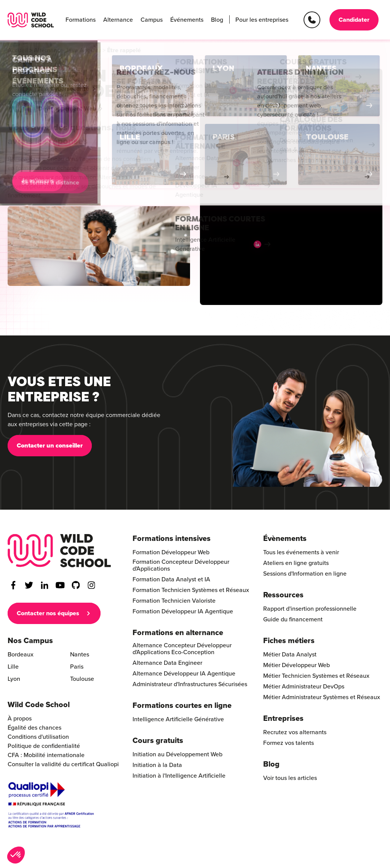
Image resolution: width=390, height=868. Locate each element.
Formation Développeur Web (171, 552)
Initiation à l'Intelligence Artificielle (179, 776)
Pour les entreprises (262, 20)
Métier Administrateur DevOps (304, 687)
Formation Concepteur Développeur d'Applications (181, 565)
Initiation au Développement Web (177, 754)
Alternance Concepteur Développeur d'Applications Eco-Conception (182, 649)
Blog (217, 20)
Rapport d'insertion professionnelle (310, 609)
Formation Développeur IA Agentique (183, 611)
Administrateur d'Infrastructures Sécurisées (190, 684)
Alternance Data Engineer (167, 663)
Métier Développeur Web (296, 665)
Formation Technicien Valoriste (174, 601)
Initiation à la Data (157, 765)
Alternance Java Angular (67, 50)
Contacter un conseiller (50, 448)
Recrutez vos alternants (295, 732)
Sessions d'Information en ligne (305, 574)
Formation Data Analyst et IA (171, 579)
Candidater (354, 20)
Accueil (18, 50)
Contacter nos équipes (48, 613)
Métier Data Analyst (290, 655)
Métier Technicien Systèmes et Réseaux (316, 676)
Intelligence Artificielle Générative (178, 719)
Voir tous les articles (290, 778)
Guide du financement (293, 619)
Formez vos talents (289, 743)
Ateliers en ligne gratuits (296, 563)
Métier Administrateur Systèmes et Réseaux (322, 697)
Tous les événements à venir (301, 552)
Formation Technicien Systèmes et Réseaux (191, 590)
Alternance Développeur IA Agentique (184, 674)
